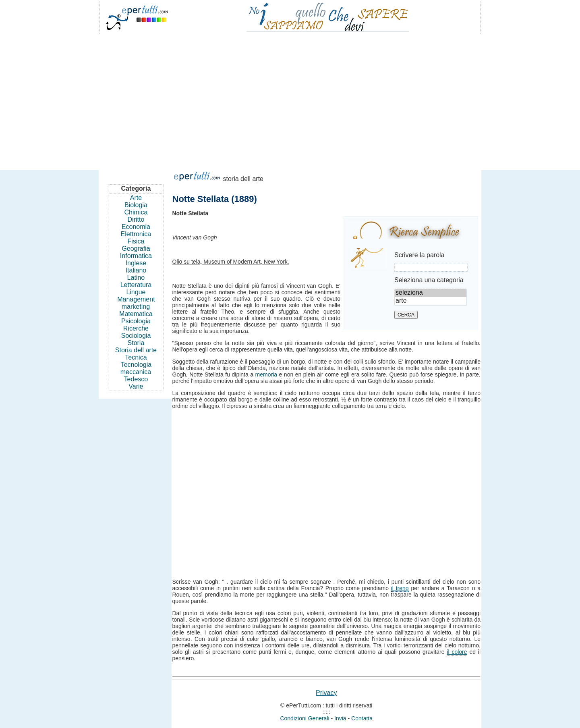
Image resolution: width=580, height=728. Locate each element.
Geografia (136, 249)
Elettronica (136, 234)
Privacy (326, 693)
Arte (136, 198)
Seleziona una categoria (429, 280)
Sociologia (136, 336)
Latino (136, 278)
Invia (340, 718)
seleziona (431, 293)
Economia (136, 227)
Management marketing (136, 303)
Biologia (136, 205)
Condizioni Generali (304, 718)
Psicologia (136, 321)
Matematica (136, 314)
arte (431, 301)
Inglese (136, 263)
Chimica (136, 212)
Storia (136, 343)
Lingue (136, 292)
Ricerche (136, 328)
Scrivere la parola (419, 255)
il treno (400, 588)
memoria (266, 374)
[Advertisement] (290, 98)
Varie (136, 386)
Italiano (136, 270)
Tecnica (136, 357)
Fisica (136, 241)
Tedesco (136, 379)
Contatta (362, 718)
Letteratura (136, 285)
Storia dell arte (136, 350)
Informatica (136, 256)
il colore (457, 652)
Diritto (136, 219)
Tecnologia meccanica (136, 368)
